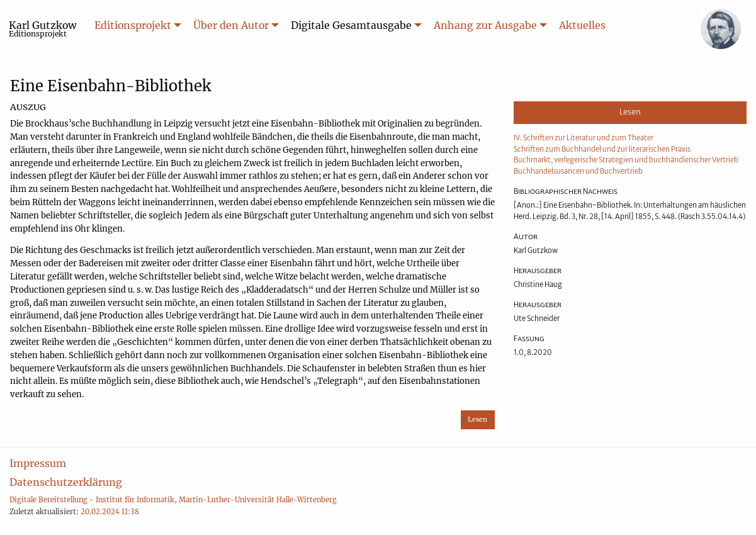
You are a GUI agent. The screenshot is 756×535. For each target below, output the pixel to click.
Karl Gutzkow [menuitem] (43, 29)
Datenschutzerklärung (66, 482)
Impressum (38, 463)
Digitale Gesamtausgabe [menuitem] (351, 25)
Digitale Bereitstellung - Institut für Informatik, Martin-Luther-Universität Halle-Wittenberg (173, 500)
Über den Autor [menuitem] (231, 25)
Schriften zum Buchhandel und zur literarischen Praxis (602, 149)
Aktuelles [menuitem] (582, 25)
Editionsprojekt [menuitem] (133, 25)
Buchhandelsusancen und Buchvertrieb (578, 171)
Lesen (477, 420)
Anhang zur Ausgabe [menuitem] (485, 25)
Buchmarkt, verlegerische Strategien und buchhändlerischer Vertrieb (626, 160)
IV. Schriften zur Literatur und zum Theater (584, 138)
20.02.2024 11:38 (110, 512)
